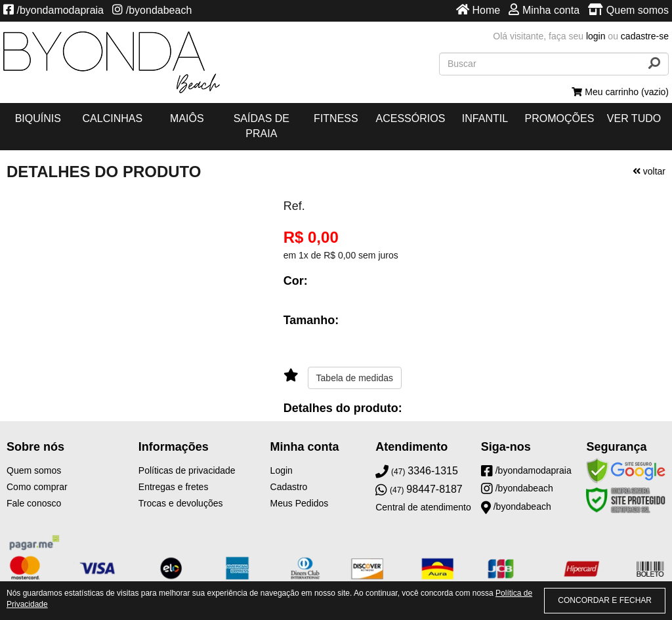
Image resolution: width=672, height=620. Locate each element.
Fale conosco (34, 503)
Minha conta (544, 10)
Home (478, 10)
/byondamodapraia (53, 10)
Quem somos (628, 10)
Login (282, 470)
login (596, 36)
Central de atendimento (423, 507)
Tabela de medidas (355, 378)
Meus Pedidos (300, 503)
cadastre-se (645, 36)
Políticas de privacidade (187, 470)
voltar (649, 171)
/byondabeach (152, 10)
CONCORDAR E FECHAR (605, 600)
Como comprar (37, 487)
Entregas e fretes (174, 487)
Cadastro (289, 487)
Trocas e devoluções (181, 503)
